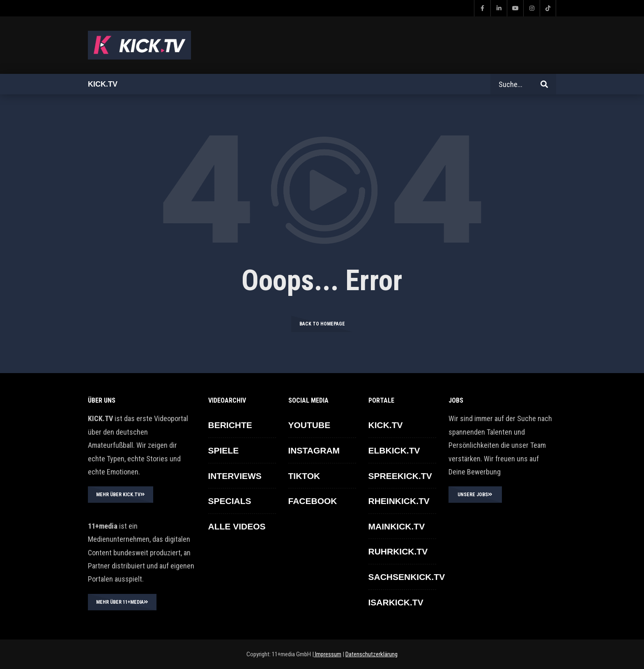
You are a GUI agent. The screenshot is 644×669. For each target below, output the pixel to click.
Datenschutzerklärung (371, 654)
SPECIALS (230, 501)
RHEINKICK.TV (399, 501)
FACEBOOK (313, 501)
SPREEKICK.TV (400, 476)
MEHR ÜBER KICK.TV (121, 495)
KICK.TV (386, 425)
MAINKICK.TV (397, 526)
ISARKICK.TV (396, 602)
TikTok (304, 476)
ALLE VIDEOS (237, 526)
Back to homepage (322, 324)
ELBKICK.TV (394, 450)
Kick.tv (103, 84)
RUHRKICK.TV (398, 551)
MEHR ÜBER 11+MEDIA (122, 602)
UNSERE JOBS (475, 495)
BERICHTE (230, 425)
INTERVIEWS (235, 476)
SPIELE (224, 450)
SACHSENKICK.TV (407, 577)
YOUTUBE (309, 425)
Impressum (328, 654)
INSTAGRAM (314, 450)
